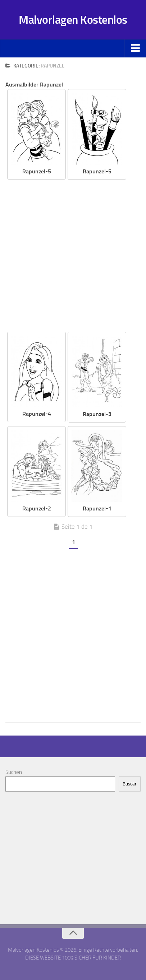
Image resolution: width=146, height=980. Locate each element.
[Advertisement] (73, 256)
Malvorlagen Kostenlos (73, 20)
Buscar (130, 784)
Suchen (14, 772)
